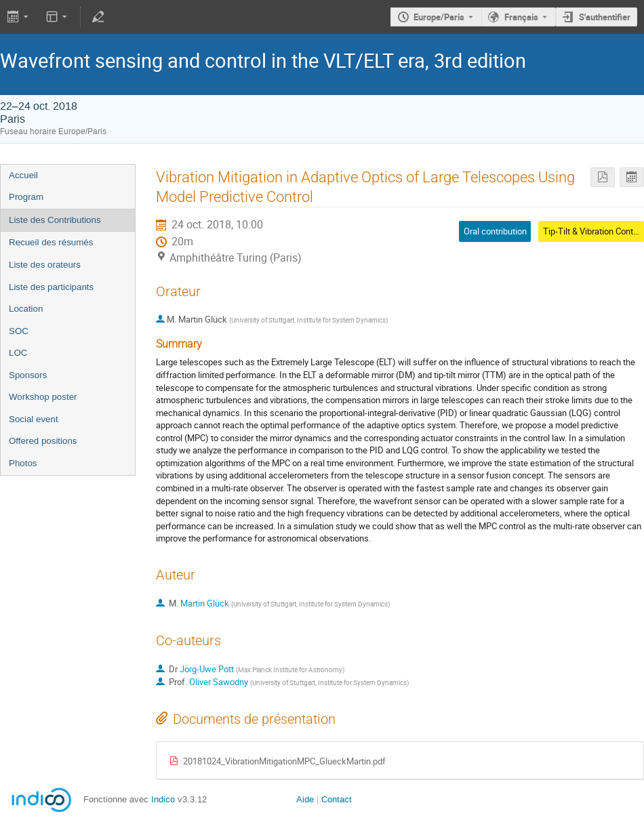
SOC (19, 331)
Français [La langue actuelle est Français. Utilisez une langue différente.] (521, 17)
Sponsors (28, 375)
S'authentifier (605, 17)
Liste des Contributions (55, 220)
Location (26, 309)
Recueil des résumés (51, 242)
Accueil (23, 175)
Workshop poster (43, 397)
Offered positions (43, 441)
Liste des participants (51, 287)
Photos (23, 463)
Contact (337, 799)
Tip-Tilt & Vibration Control (593, 231)
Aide (305, 799)
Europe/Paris (439, 17)
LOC (18, 353)
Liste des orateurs (45, 265)
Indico (163, 799)
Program (26, 197)
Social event (34, 419)
